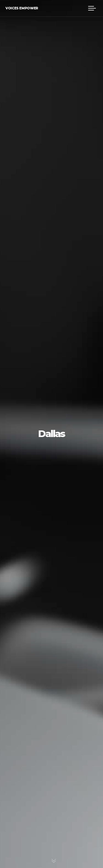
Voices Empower (22, 8)
